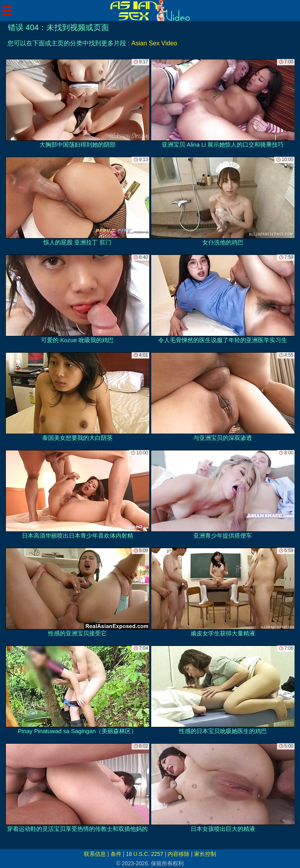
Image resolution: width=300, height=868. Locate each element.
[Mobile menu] (7, 11)
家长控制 (205, 854)
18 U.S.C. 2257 (145, 854)
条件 (116, 854)
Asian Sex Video (154, 43)
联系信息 (95, 854)
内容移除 (179, 854)
